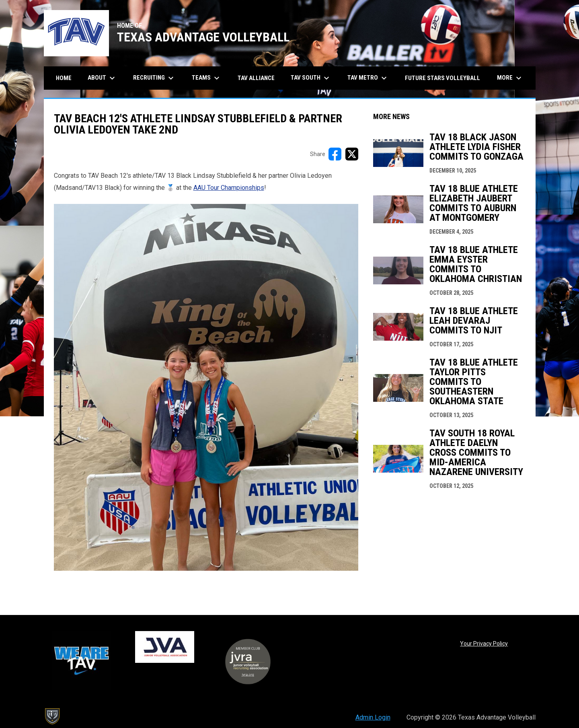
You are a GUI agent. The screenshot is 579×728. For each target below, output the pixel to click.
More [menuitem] (510, 78)
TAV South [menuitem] (311, 78)
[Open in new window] (206, 387)
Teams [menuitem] (207, 78)
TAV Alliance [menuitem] (256, 78)
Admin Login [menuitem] (373, 717)
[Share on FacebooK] (335, 154)
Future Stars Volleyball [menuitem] (442, 78)
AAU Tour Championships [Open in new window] (229, 188)
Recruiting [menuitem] (154, 78)
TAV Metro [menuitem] (368, 78)
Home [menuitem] (64, 78)
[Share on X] (352, 154)
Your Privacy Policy (484, 644)
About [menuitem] (102, 78)
